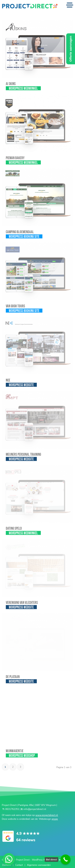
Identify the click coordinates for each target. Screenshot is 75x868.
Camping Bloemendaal (20, 232)
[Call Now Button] (66, 860)
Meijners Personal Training (23, 455)
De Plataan (13, 677)
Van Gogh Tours (15, 306)
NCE (8, 380)
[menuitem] (7, 865)
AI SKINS (11, 84)
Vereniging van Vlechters (22, 603)
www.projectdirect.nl (47, 815)
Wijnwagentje (15, 751)
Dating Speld (14, 529)
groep (55, 819)
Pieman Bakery (15, 158)
